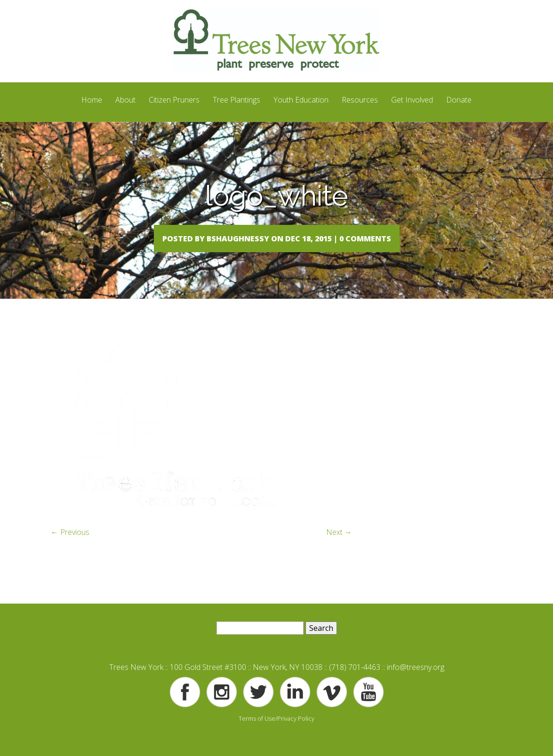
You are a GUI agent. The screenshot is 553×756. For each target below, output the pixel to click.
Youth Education (301, 100)
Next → (339, 551)
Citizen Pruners (174, 100)
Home (92, 100)
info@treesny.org (416, 686)
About (125, 100)
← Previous (70, 551)
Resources (360, 100)
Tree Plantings (236, 100)
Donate (459, 100)
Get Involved (412, 100)
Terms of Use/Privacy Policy (276, 737)
